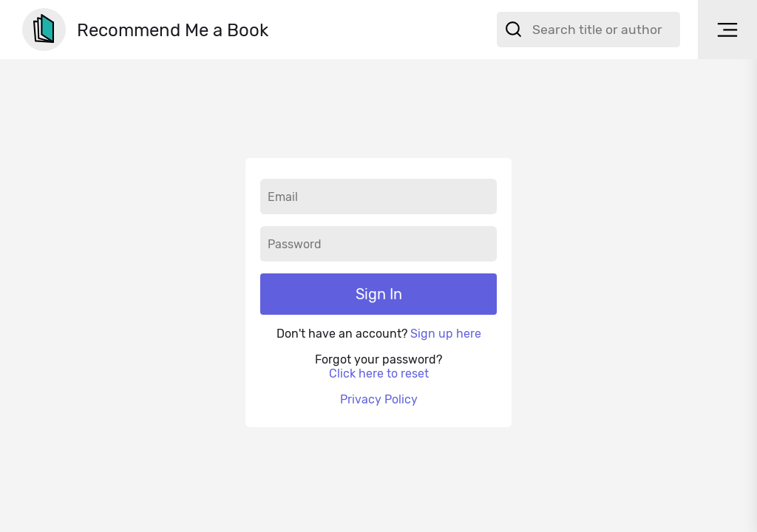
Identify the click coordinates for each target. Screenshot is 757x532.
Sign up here (446, 334)
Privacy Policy (379, 399)
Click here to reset (379, 374)
